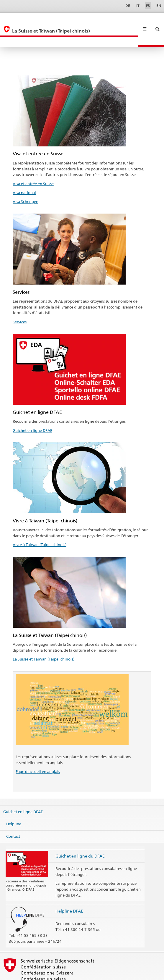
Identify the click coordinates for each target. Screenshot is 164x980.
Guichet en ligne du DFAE (80, 836)
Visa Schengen (26, 182)
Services (20, 302)
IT (138, 5)
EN (159, 5)
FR (148, 5)
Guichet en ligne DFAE (32, 411)
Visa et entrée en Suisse (33, 164)
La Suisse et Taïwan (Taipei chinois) (44, 639)
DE (128, 5)
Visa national (24, 173)
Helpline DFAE (69, 891)
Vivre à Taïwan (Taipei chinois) (40, 525)
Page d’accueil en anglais (38, 752)
